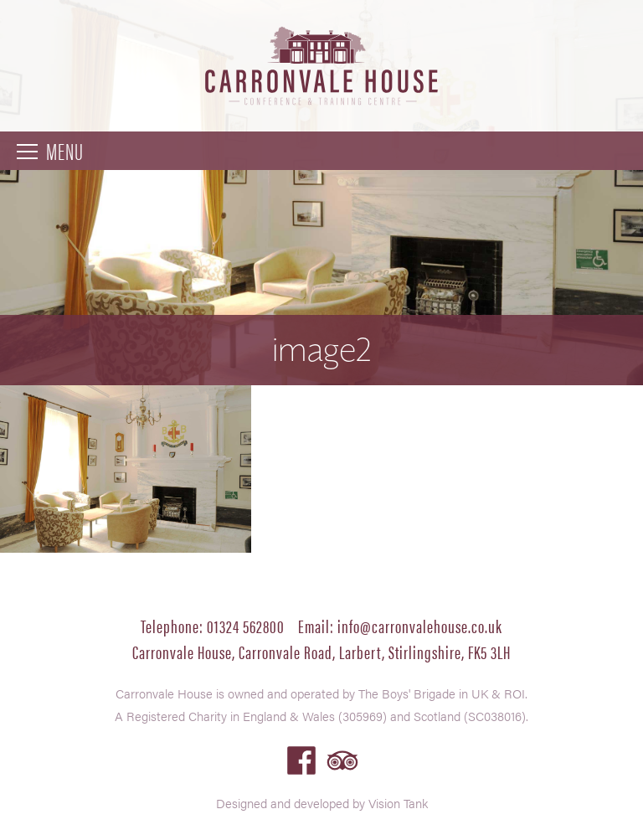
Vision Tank (398, 803)
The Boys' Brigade (407, 693)
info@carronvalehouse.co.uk (420, 625)
